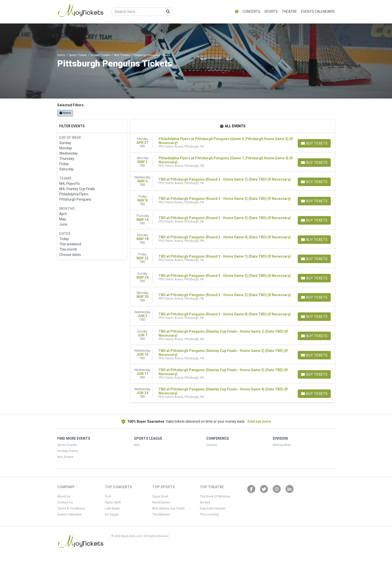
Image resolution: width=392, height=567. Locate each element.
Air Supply (112, 514)
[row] (233, 143)
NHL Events (65, 457)
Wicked (205, 502)
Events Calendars (318, 12)
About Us (64, 496)
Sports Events (67, 445)
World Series (161, 502)
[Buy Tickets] (314, 143)
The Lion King (209, 514)
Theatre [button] (289, 12)
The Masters (161, 514)
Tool (108, 496)
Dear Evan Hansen (213, 508)
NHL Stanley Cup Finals (168, 508)
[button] (237, 12)
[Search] (137, 12)
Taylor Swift (113, 502)
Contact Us (65, 502)
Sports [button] (271, 12)
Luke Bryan (112, 508)
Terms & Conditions (71, 508)
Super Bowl (160, 496)
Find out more (259, 421)
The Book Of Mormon (215, 496)
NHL (137, 445)
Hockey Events (68, 451)
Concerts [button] (251, 12)
